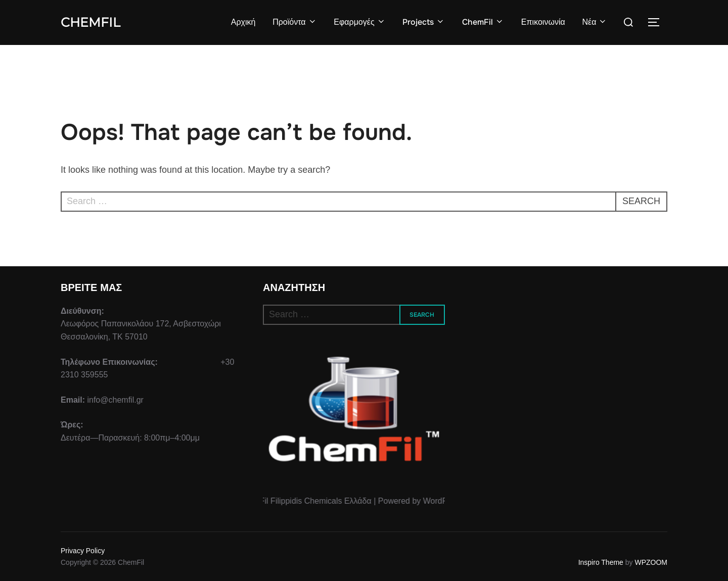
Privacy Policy (83, 551)
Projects (424, 22)
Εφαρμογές (359, 22)
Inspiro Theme (601, 562)
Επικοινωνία (543, 22)
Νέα (595, 22)
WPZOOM (651, 562)
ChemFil (90, 22)
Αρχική (243, 22)
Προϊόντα (294, 22)
